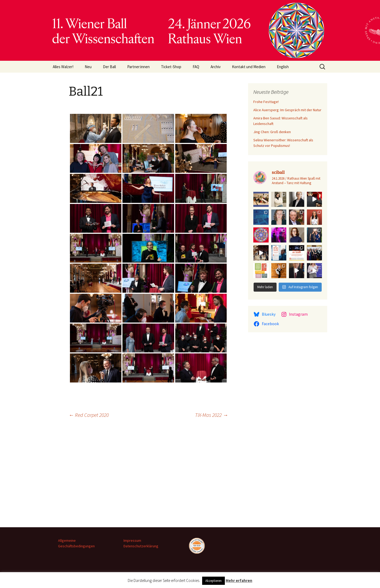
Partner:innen (138, 67)
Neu (88, 67)
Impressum (132, 540)
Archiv (216, 67)
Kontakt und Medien (249, 67)
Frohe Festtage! (266, 102)
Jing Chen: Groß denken (272, 132)
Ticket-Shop (171, 67)
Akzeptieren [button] (213, 581)
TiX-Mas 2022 (212, 415)
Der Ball (109, 67)
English (283, 67)
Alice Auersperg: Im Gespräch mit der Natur (287, 110)
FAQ (196, 67)
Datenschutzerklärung (141, 546)
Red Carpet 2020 (89, 415)
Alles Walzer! (63, 67)
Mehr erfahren (239, 580)
